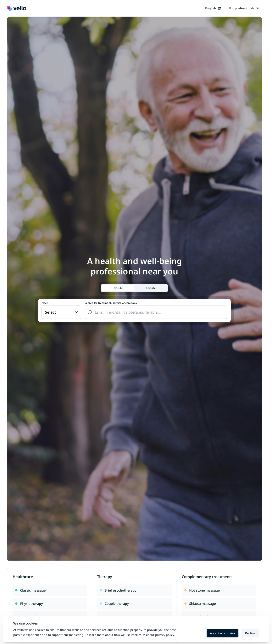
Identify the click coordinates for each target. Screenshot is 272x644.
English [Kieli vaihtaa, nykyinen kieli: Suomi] (213, 8)
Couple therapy (114, 604)
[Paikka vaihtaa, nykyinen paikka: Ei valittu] (61, 312)
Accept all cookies (223, 633)
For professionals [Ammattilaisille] (244, 8)
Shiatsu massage (200, 604)
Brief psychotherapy (118, 590)
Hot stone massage (202, 590)
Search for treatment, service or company (111, 303)
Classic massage (30, 590)
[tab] (118, 288)
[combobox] (156, 312)
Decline (250, 633)
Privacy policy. (165, 635)
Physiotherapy (29, 604)
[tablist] (134, 288)
